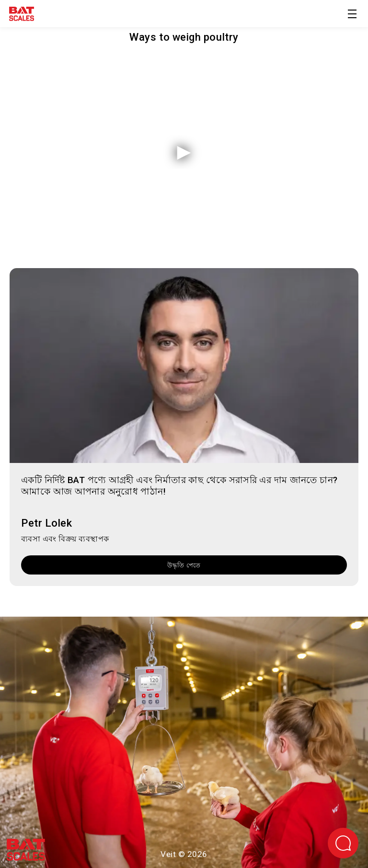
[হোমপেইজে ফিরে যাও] (22, 16)
